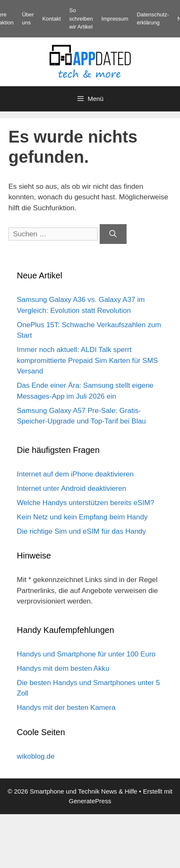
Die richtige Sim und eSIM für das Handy (81, 531)
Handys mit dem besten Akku (63, 668)
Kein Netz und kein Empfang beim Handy (82, 517)
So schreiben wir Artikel (81, 19)
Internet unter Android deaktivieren (71, 488)
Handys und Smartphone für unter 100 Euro (86, 654)
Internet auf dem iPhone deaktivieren (75, 474)
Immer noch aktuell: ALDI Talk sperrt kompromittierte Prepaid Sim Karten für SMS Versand (87, 360)
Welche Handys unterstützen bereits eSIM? (86, 503)
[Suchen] (113, 234)
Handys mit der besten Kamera (66, 708)
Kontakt (51, 19)
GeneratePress (90, 801)
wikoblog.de (36, 756)
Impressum (115, 19)
